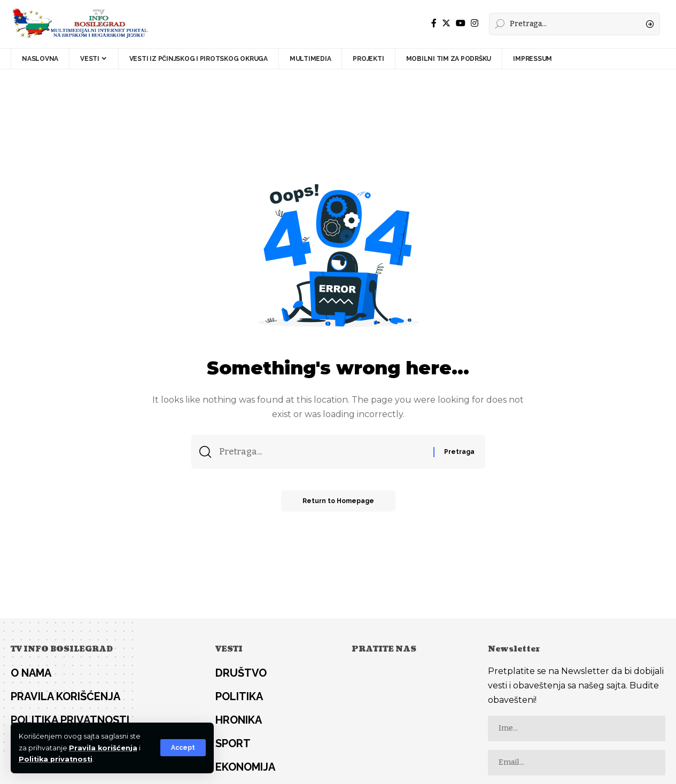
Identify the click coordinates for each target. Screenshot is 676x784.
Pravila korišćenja (103, 748)
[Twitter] (446, 23)
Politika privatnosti (56, 759)
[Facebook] (434, 23)
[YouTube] (461, 23)
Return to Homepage (338, 501)
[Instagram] (475, 23)
